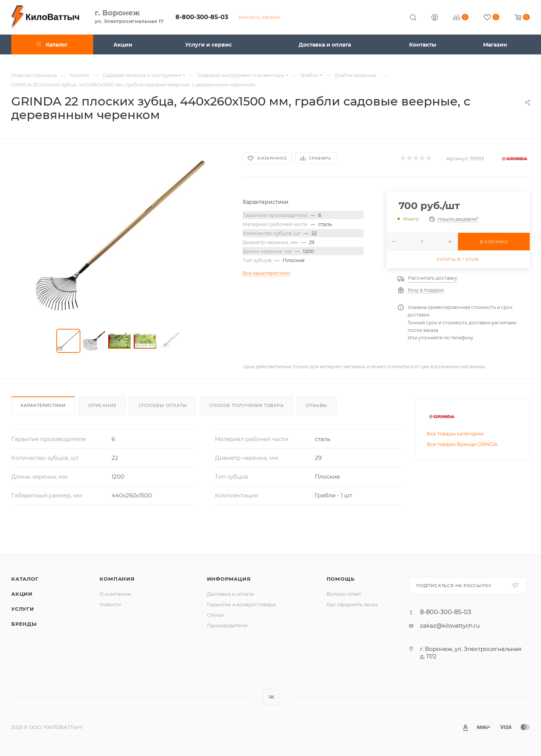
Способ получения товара (246, 405)
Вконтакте (271, 697)
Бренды (24, 624)
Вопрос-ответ (344, 594)
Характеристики (43, 405)
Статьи (215, 615)
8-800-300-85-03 (202, 17)
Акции (22, 594)
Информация (229, 579)
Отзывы (317, 405)
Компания (117, 579)
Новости (110, 604)
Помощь (341, 579)
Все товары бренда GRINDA (462, 444)
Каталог (25, 579)
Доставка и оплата (230, 594)
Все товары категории (455, 434)
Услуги (23, 609)
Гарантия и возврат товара (241, 604)
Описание (102, 405)
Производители (227, 625)
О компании (115, 594)
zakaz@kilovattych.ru (450, 626)
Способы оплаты (163, 405)
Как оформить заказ (352, 604)
